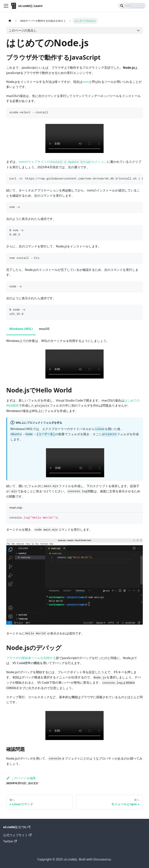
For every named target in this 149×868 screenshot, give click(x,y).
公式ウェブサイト (17, 835)
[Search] (132, 6)
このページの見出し (23, 30)
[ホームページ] (10, 21)
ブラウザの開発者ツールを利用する (31, 658)
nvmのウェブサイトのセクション (63, 162)
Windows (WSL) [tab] (21, 329)
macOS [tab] (44, 329)
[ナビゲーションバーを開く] (6, 6)
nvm (86, 82)
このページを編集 (21, 778)
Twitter (10, 841)
